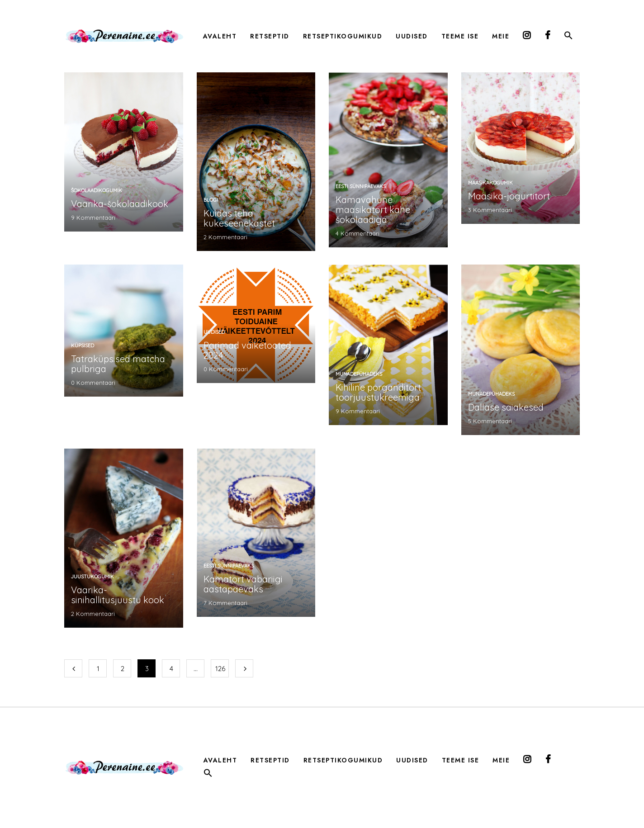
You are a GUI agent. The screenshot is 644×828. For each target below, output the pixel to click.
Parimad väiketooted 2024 (247, 350)
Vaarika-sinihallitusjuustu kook (118, 595)
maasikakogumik (490, 183)
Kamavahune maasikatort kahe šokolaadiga (373, 210)
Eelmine (73, 668)
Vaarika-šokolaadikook (120, 204)
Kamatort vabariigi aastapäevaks (243, 584)
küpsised (83, 345)
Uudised (214, 332)
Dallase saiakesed (506, 407)
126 (220, 669)
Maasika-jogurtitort (509, 196)
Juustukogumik (92, 577)
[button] (568, 37)
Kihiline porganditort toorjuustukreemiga (378, 392)
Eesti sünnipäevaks (361, 186)
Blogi (211, 200)
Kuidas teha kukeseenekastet (239, 218)
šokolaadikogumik (97, 190)
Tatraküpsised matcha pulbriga (118, 364)
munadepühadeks (359, 374)
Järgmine (244, 668)
